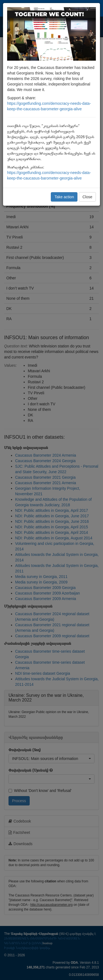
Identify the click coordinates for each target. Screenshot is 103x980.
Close (87, 197)
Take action (64, 197)
